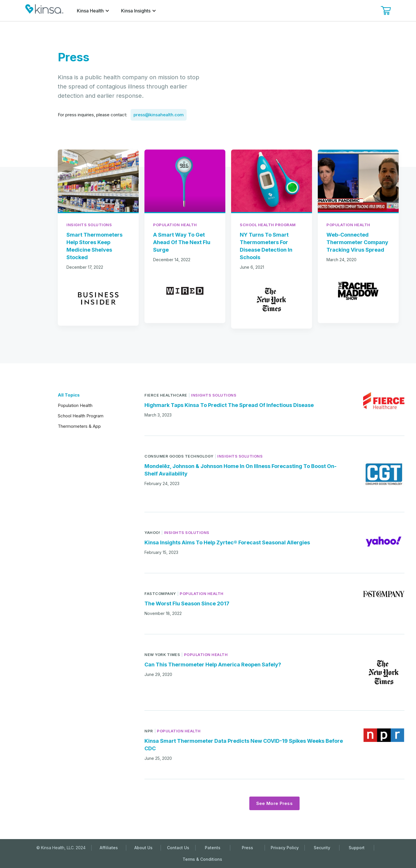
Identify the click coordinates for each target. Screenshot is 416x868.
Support (357, 848)
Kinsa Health (90, 11)
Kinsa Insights (136, 11)
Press (247, 848)
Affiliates (109, 848)
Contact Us (178, 848)
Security (322, 848)
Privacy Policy (285, 848)
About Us (143, 848)
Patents (213, 848)
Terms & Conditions (202, 859)
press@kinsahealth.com (159, 115)
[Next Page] (274, 803)
